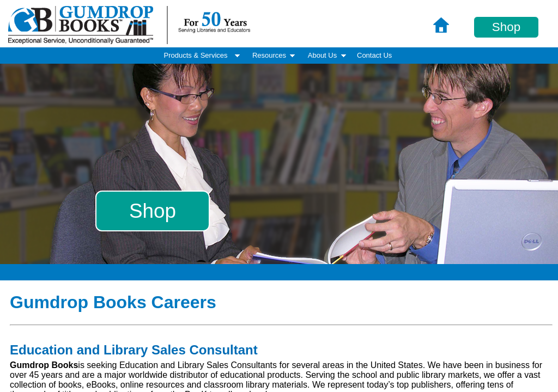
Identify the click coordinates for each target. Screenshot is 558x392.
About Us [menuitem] (328, 55)
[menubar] (279, 56)
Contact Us (374, 55)
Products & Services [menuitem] (203, 55)
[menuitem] (374, 56)
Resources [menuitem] (275, 55)
